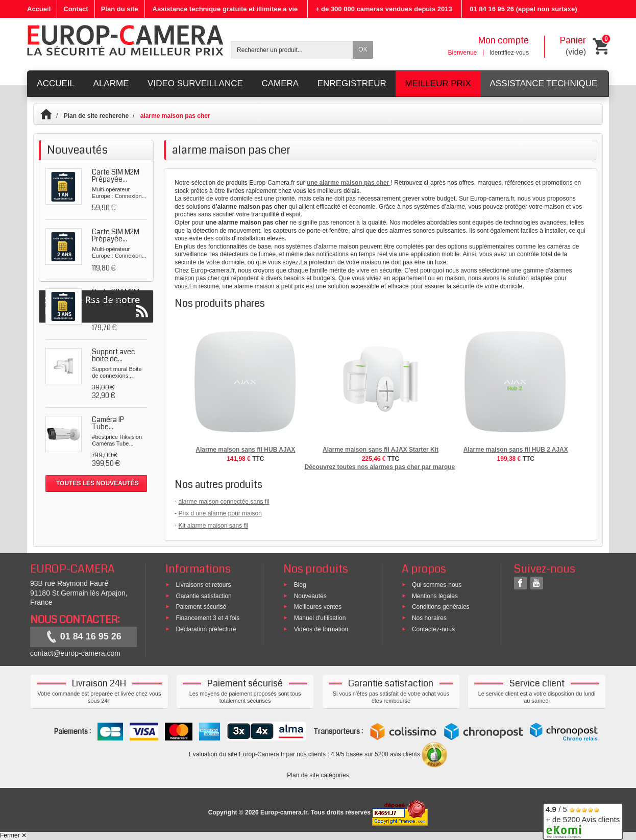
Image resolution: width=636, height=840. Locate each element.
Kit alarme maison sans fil (213, 526)
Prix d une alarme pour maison (220, 513)
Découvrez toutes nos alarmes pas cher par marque (380, 467)
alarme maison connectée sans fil (224, 502)
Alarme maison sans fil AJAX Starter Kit (381, 450)
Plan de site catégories (318, 775)
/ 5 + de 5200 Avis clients (583, 820)
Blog (300, 584)
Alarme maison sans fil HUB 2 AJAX (516, 450)
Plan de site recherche (96, 116)
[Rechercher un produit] (292, 50)
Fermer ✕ (13, 835)
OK (363, 50)
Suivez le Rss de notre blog (96, 520)
